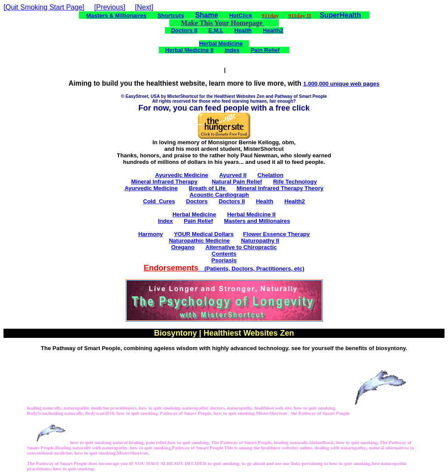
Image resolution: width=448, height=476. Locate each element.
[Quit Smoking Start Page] (44, 7)
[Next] (144, 7)
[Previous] (110, 7)
